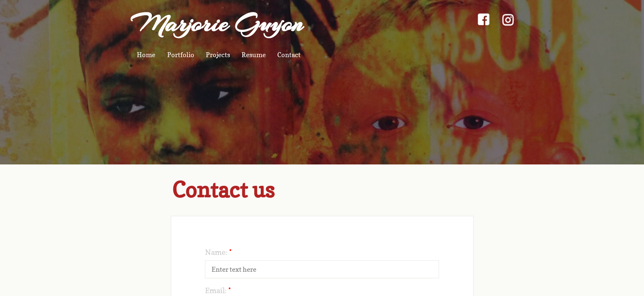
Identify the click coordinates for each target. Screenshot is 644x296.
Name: (218, 252)
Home (146, 55)
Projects (218, 55)
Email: (218, 290)
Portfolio (181, 55)
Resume (254, 55)
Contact (289, 55)
